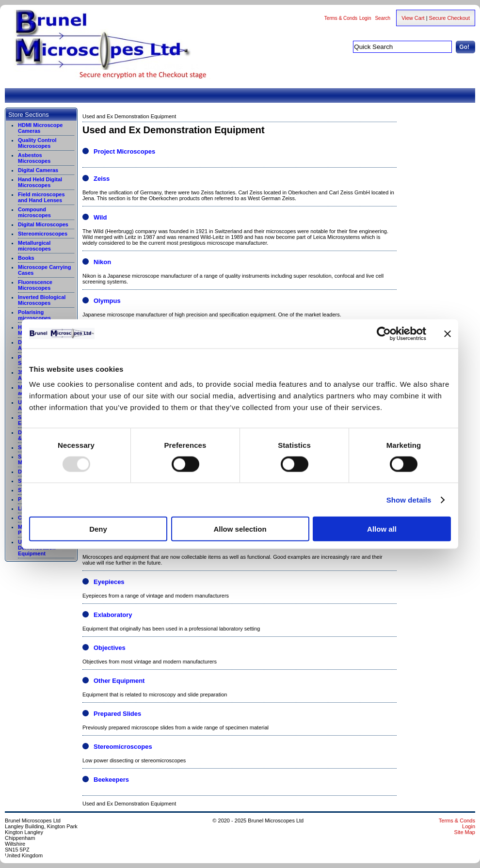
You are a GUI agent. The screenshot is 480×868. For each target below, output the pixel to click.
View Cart (413, 18)
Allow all (382, 529)
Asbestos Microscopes (34, 158)
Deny (98, 529)
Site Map (465, 832)
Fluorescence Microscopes (35, 285)
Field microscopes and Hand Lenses (41, 197)
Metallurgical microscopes (34, 246)
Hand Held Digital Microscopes (40, 182)
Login (365, 18)
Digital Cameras (38, 170)
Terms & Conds (341, 18)
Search (383, 18)
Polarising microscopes (34, 315)
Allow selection (240, 529)
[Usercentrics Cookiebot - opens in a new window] (384, 333)
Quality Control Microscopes (37, 143)
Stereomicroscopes (43, 234)
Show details (409, 499)
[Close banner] (448, 333)
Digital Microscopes (43, 224)
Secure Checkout (449, 18)
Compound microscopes (34, 212)
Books (26, 258)
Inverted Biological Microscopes (42, 300)
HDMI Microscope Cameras (40, 128)
